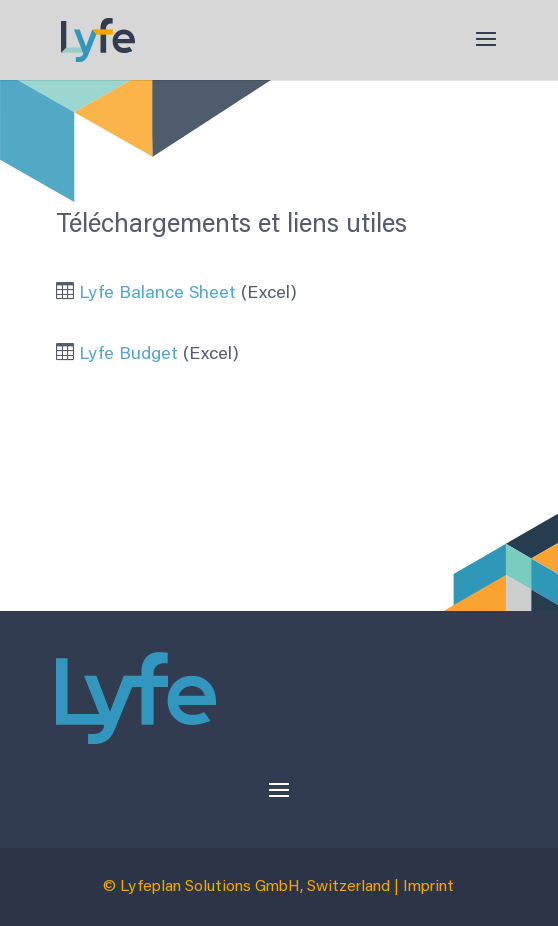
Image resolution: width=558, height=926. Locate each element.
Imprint (428, 887)
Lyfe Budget (128, 355)
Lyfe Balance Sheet (157, 294)
